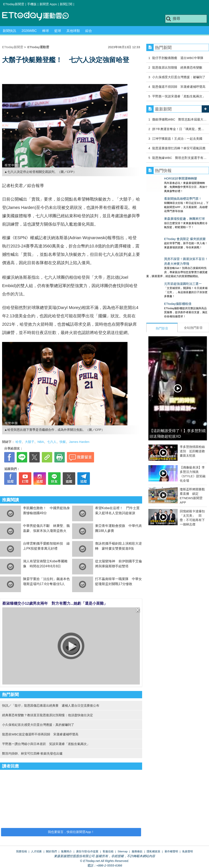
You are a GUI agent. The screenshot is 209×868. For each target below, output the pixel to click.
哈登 (19, 442)
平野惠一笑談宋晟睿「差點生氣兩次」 (179, 96)
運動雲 (39, 16)
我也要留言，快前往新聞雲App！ (71, 832)
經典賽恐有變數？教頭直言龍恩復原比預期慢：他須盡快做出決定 (48, 715)
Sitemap (123, 851)
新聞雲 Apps (48, 4)
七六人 (52, 442)
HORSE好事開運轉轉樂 (163, 178)
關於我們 (51, 851)
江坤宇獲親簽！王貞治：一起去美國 (177, 139)
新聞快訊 (9, 31)
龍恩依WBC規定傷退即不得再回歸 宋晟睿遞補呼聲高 (40, 734)
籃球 (58, 31)
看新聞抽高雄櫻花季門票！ (165, 194)
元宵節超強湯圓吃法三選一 (165, 267)
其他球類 (73, 31)
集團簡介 (66, 851)
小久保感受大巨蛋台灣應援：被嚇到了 (179, 77)
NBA (41, 442)
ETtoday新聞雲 (14, 4)
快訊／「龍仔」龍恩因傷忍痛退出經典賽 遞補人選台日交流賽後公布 (51, 705)
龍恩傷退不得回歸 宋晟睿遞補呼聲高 (179, 87)
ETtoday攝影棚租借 (160, 283)
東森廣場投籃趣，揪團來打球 (167, 210)
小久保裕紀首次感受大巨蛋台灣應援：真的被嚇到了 (38, 725)
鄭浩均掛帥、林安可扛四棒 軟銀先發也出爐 (32, 753)
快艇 (63, 442)
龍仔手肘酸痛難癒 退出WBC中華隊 (178, 58)
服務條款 (137, 851)
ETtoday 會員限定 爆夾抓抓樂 (167, 226)
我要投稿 (22, 851)
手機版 (32, 4)
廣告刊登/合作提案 (87, 851)
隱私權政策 (154, 851)
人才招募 (36, 851)
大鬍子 (30, 442)
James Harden (79, 442)
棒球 (46, 31)
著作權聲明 (171, 851)
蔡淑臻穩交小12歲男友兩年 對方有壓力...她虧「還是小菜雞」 (55, 603)
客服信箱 (108, 851)
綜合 (89, 31)
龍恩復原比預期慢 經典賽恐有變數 (177, 67)
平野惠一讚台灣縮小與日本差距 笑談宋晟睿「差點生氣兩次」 (46, 744)
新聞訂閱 (66, 4)
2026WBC (29, 31)
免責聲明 (187, 851)
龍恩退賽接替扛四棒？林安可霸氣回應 (179, 148)
